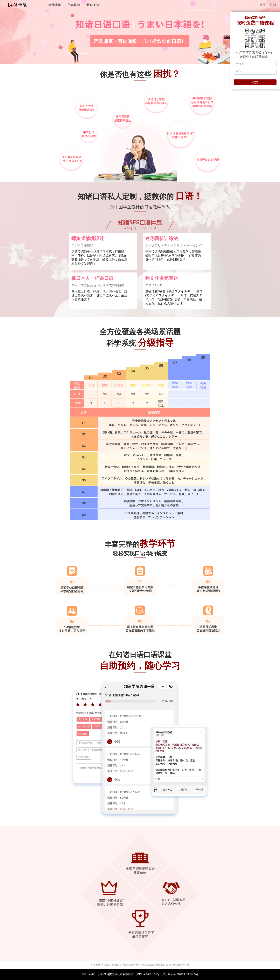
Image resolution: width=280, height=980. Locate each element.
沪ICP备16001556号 (148, 974)
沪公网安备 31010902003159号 (180, 974)
